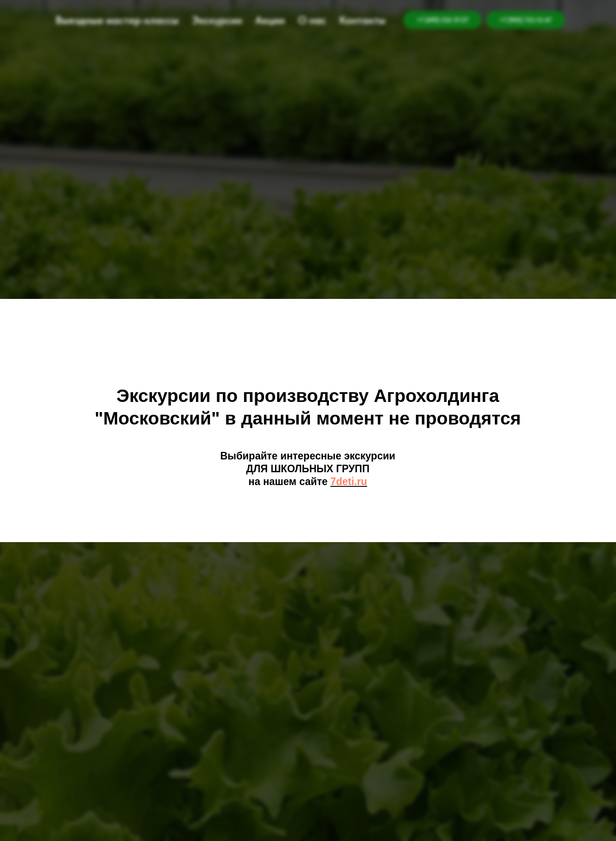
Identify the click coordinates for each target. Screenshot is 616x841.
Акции (270, 20)
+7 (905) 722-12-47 (525, 20)
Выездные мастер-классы (117, 20)
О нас (312, 20)
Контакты (362, 20)
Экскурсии (217, 20)
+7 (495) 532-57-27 (442, 20)
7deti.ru (349, 482)
